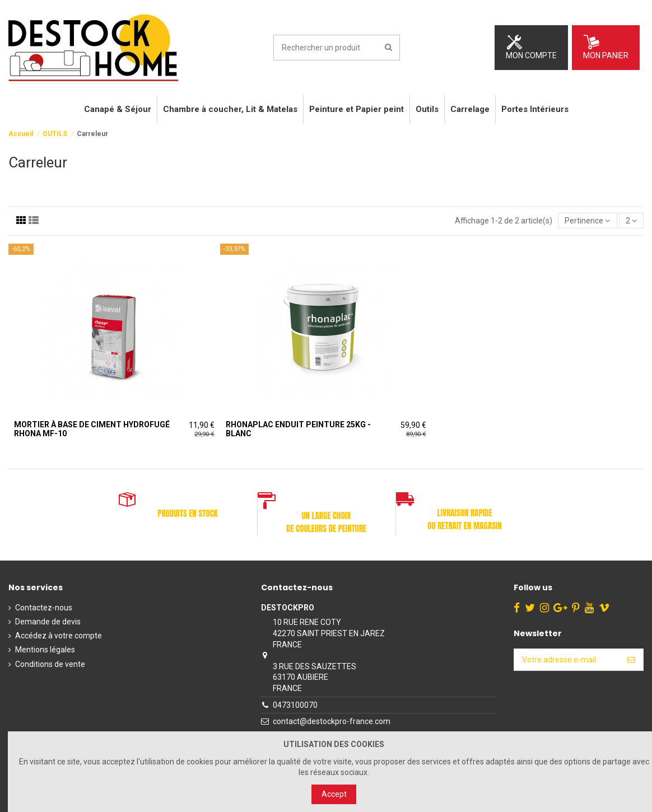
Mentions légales (45, 650)
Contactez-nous (44, 608)
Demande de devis (48, 622)
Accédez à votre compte (59, 636)
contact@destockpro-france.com (332, 721)
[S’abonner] (631, 660)
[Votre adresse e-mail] (567, 660)
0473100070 (295, 705)
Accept (334, 794)
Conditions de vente (50, 664)
